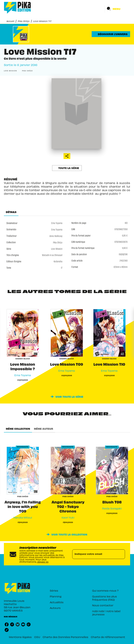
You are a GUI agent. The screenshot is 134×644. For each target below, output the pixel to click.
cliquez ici (43, 562)
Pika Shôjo (24, 21)
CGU (37, 637)
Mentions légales (20, 637)
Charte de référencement (108, 637)
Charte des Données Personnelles (65, 637)
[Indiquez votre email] (95, 554)
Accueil (10, 21)
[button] (111, 34)
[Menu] (118, 9)
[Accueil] (17, 8)
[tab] (11, 212)
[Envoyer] (121, 554)
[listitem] (7, 624)
